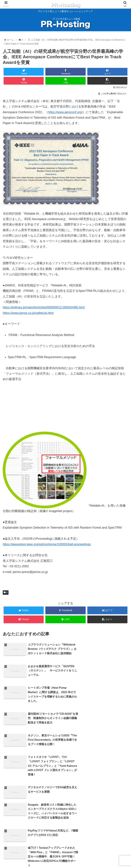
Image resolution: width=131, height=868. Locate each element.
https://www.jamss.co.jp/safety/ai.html (28, 313)
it (6, 592)
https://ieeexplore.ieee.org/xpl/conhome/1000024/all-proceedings (47, 544)
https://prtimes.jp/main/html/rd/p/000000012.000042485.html (44, 307)
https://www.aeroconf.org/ (65, 112)
